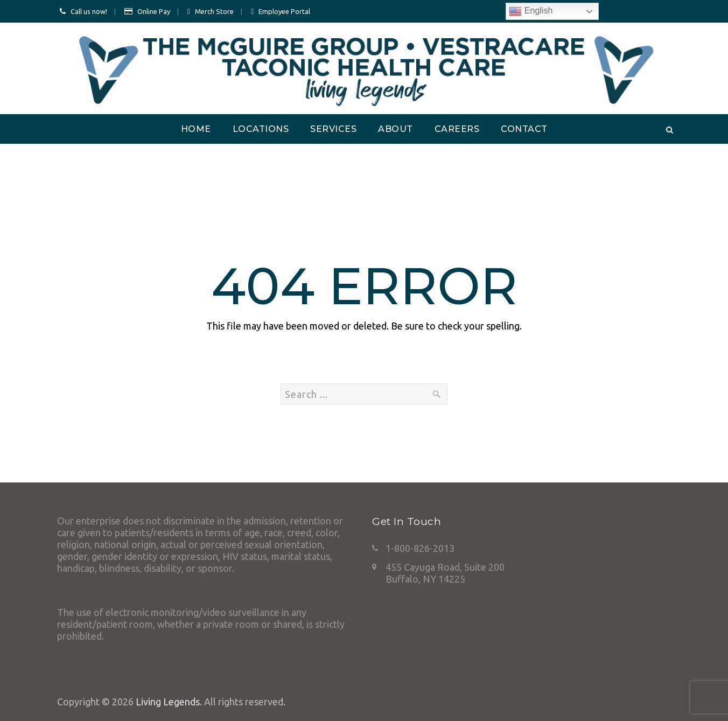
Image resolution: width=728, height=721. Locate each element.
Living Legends (168, 702)
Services (333, 129)
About (395, 129)
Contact (524, 129)
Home (196, 129)
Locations (261, 129)
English (531, 11)
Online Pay (154, 11)
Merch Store (214, 11)
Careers (457, 129)
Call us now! (89, 11)
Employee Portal (284, 11)
